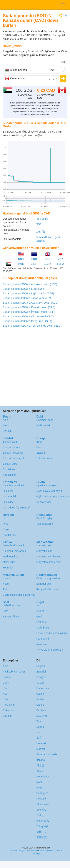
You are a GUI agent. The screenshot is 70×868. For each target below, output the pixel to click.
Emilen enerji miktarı (48, 578)
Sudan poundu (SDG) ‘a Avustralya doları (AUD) (30, 303)
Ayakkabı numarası (48, 485)
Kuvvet (7, 578)
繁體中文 (42, 837)
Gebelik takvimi (12, 605)
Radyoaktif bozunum (48, 589)
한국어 (40, 771)
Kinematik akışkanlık (15, 551)
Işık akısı (8, 491)
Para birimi (42, 219)
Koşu (6, 529)
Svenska (41, 810)
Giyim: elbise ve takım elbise (53, 496)
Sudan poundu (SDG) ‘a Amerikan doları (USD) (30, 284)
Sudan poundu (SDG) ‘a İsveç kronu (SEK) (27, 321)
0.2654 (61, 264)
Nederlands (43, 777)
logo (35, 5)
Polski (40, 788)
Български (43, 688)
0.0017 (21, 264)
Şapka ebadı (44, 502)
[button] (31, 70)
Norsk (40, 782)
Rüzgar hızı (9, 535)
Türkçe (40, 815)
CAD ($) (40, 232)
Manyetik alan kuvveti (49, 557)
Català (40, 694)
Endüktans (9, 469)
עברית (40, 732)
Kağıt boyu (43, 628)
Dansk (40, 705)
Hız (5, 518)
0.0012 (47, 264)
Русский (41, 799)
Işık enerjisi (9, 496)
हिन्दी (39, 738)
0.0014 (34, 264)
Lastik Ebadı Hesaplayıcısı (52, 633)
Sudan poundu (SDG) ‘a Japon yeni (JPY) (27, 298)
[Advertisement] (35, 368)
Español (41, 672)
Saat (5, 611)
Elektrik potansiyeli (14, 458)
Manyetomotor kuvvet (49, 562)
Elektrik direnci (11, 447)
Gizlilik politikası (47, 851)
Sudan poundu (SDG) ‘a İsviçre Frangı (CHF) (29, 312)
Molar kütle (9, 562)
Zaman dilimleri (44, 237)
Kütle (6, 584)
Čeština (41, 699)
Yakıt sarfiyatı (44, 458)
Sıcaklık (40, 241)
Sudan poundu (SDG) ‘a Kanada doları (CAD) (29, 307)
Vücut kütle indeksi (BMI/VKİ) (20, 595)
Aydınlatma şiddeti (13, 485)
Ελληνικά (42, 716)
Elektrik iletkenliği (13, 453)
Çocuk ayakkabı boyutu (50, 491)
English (41, 666)
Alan (5, 420)
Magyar (41, 749)
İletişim (22, 851)
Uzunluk (7, 431)
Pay (63, 15)
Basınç (40, 611)
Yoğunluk (8, 568)
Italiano (41, 760)
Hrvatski (41, 743)
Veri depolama (45, 524)
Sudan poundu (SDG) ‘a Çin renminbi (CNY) (28, 316)
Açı (38, 605)
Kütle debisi (43, 425)
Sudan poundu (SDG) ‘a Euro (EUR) (24, 289)
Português (42, 793)
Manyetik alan (44, 551)
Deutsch (41, 710)
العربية (40, 683)
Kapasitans (9, 475)
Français (41, 677)
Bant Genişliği (44, 518)
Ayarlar (14, 851)
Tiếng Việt (42, 826)
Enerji (40, 442)
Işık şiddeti (9, 502)
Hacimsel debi (45, 420)
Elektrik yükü (10, 464)
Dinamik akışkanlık (14, 545)
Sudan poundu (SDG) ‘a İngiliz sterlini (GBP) (28, 293)
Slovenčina (43, 804)
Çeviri (58, 237)
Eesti (39, 721)
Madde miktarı (11, 557)
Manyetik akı (44, 545)
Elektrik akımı (11, 442)
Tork (5, 589)
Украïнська (43, 821)
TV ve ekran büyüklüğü (50, 650)
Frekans (41, 622)
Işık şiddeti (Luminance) (16, 508)
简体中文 (42, 832)
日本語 (40, 765)
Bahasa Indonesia (47, 754)
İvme (6, 524)
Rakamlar (42, 644)
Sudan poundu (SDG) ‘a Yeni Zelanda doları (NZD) (32, 326)
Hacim (6, 425)
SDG (38, 224)
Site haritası (32, 851)
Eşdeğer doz (44, 584)
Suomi (40, 727)
